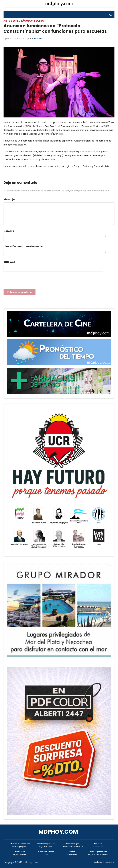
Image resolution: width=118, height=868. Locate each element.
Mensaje (9, 199)
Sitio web (9, 262)
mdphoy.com (58, 832)
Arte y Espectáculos (18, 21)
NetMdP (110, 862)
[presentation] (27, 281)
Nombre (9, 231)
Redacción (37, 39)
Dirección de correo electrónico (24, 246)
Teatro (39, 21)
